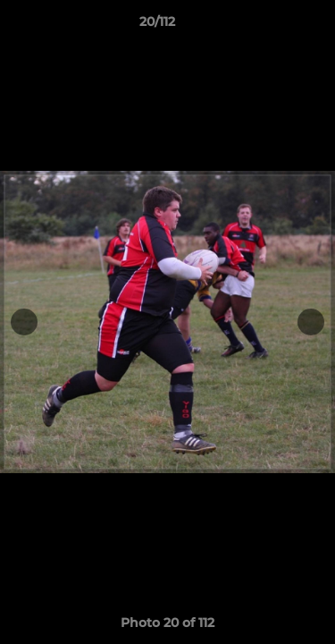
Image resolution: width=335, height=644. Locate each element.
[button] (271, 26)
